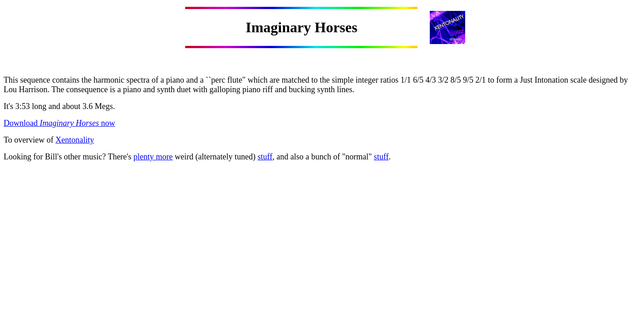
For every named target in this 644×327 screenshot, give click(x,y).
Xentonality (75, 140)
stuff (265, 157)
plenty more (153, 157)
